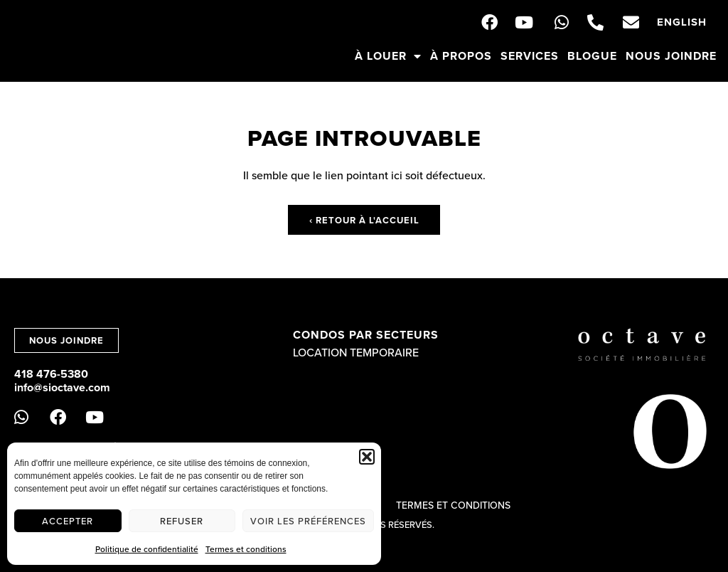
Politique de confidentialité (147, 549)
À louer (388, 56)
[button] (367, 457)
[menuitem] (682, 22)
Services (530, 56)
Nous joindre (671, 56)
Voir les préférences (308, 521)
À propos (461, 56)
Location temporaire (356, 352)
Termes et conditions (246, 549)
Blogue (592, 56)
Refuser (182, 521)
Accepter (68, 521)
